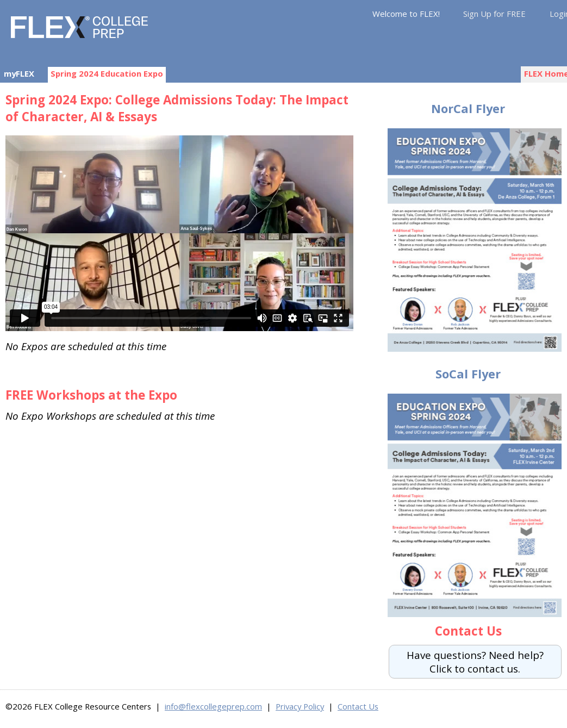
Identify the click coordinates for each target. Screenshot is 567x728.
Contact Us (358, 706)
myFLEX (19, 73)
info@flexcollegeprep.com (213, 706)
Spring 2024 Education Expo (107, 73)
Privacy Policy (300, 706)
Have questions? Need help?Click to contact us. (475, 662)
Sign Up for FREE (494, 14)
